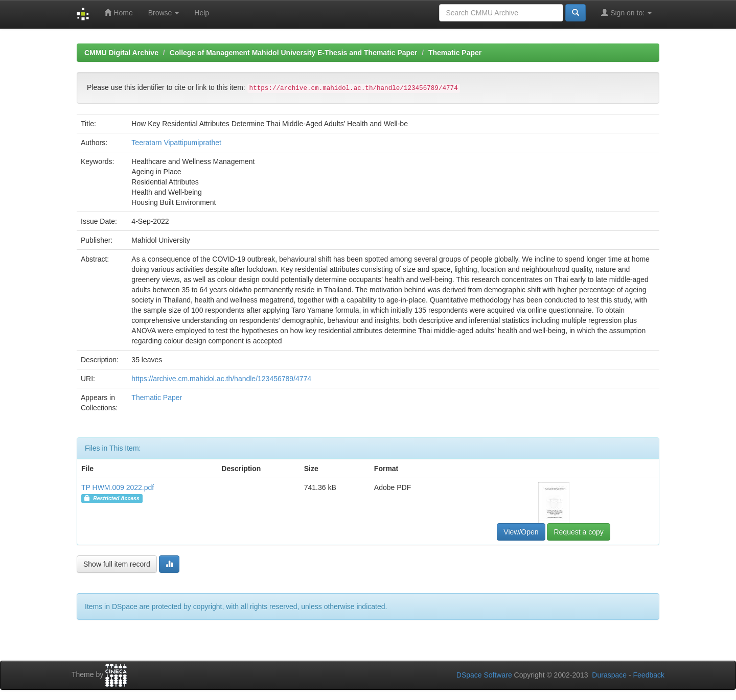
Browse (164, 13)
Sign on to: (626, 13)
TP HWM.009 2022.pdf (118, 487)
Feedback (649, 675)
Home (118, 13)
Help (202, 13)
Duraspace (609, 675)
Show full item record (117, 564)
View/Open (521, 532)
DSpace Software (484, 675)
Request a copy (578, 532)
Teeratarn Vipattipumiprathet (176, 143)
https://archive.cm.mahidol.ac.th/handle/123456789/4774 (221, 379)
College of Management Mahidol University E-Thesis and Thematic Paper (294, 53)
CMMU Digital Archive (121, 53)
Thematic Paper (455, 53)
